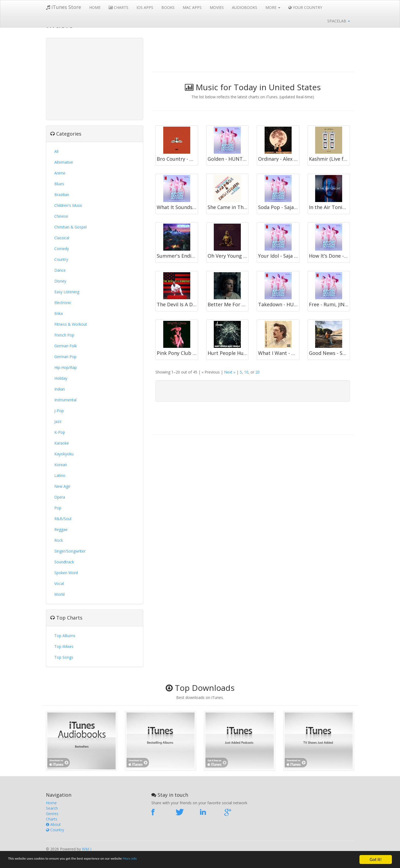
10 (246, 372)
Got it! (376, 859)
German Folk (66, 346)
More (273, 7)
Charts (119, 7)
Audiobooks (245, 7)
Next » (230, 372)
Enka (59, 313)
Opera (60, 497)
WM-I (87, 849)
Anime (60, 173)
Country (61, 259)
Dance (60, 270)
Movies (217, 7)
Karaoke (62, 443)
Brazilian (62, 195)
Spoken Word (66, 573)
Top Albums (65, 636)
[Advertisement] (95, 78)
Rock (59, 540)
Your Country (305, 7)
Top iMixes (64, 646)
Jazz (58, 421)
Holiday (61, 378)
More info (166, 860)
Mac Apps (192, 7)
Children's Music (68, 205)
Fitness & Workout (71, 324)
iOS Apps (145, 7)
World (59, 594)
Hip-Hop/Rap (66, 367)
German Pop (65, 357)
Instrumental (65, 400)
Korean (61, 465)
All (56, 151)
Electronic (63, 303)
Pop (58, 508)
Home (95, 7)
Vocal (59, 583)
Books (168, 7)
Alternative (64, 162)
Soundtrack (64, 562)
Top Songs (64, 657)
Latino (60, 475)
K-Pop (60, 432)
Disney (60, 281)
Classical (62, 238)
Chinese (61, 216)
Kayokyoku (64, 454)
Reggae (61, 529)
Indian (60, 389)
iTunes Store (64, 7)
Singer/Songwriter (70, 551)
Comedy (62, 249)
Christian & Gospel (71, 227)
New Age (62, 486)
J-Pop (59, 411)
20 (258, 372)
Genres (52, 814)
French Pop (64, 335)
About (53, 824)
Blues (59, 184)
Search (52, 808)
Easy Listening (67, 292)
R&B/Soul (63, 519)
